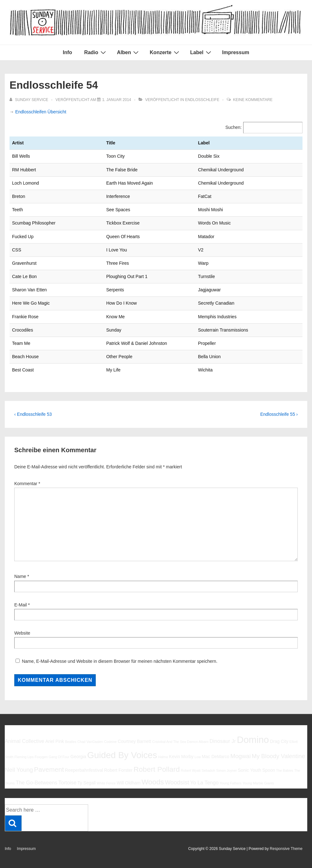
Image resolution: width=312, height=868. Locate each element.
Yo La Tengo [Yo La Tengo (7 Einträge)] (204, 782)
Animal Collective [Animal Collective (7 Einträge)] (25, 741)
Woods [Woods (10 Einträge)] (153, 782)
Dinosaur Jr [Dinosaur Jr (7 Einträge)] (223, 741)
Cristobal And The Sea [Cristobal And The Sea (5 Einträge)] (169, 742)
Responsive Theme (286, 849)
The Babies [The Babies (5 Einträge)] (285, 770)
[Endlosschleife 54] (117, 100)
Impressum (236, 52)
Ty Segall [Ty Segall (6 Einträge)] (86, 783)
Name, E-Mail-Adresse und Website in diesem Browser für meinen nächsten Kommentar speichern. (120, 661)
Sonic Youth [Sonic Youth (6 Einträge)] (250, 770)
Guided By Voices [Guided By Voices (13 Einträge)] (122, 755)
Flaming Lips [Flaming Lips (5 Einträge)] (24, 757)
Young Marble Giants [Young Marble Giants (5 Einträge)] (258, 783)
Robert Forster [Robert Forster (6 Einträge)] (118, 770)
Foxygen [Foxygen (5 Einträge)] (41, 757)
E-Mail (21, 605)
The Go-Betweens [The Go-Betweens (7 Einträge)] (37, 782)
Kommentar (27, 484)
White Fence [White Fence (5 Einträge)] (106, 783)
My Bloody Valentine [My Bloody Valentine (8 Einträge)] (278, 756)
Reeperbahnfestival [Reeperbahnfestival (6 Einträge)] (84, 770)
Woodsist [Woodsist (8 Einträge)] (177, 782)
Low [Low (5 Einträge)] (198, 757)
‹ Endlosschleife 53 (33, 414)
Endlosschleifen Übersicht (41, 112)
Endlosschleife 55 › (279, 414)
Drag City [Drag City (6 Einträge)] (279, 741)
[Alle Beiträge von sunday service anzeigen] (29, 100)
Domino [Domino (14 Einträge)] (253, 740)
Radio (96, 52)
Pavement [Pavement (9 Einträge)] (49, 769)
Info (67, 52)
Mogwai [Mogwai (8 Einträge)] (240, 756)
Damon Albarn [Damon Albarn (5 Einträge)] (198, 742)
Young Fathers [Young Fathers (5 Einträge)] (231, 783)
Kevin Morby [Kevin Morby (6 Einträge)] (181, 757)
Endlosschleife (202, 100)
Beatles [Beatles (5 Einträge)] (71, 742)
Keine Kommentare (253, 100)
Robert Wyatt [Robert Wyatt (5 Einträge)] (191, 770)
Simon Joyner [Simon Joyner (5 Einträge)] (227, 770)
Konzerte (165, 52)
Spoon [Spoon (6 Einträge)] (269, 770)
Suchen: (234, 127)
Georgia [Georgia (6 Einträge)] (78, 757)
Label (201, 52)
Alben (129, 52)
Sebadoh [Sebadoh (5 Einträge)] (208, 770)
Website (22, 633)
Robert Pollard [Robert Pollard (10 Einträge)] (157, 769)
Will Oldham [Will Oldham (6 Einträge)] (129, 783)
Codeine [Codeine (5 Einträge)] (110, 742)
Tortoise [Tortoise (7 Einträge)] (67, 782)
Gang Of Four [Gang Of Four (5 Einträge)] (59, 757)
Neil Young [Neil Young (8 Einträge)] (19, 770)
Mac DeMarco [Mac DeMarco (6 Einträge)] (215, 757)
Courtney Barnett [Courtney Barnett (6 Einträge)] (134, 741)
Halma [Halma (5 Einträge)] (163, 757)
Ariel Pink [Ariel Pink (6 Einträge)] (55, 741)
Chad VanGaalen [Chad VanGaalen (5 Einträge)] (90, 742)
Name (20, 576)
